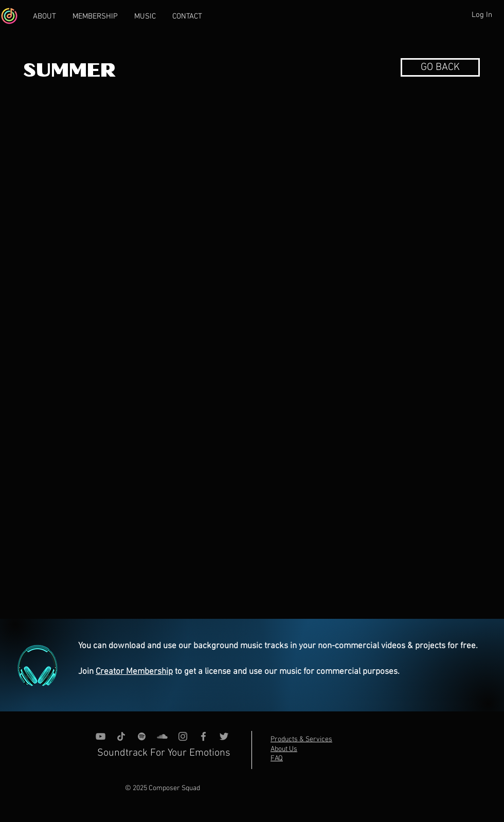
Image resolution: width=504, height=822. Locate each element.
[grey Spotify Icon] (142, 736)
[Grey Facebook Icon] (203, 736)
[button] (440, 67)
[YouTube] (101, 736)
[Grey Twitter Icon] (224, 736)
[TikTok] (121, 736)
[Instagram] (183, 736)
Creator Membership (134, 672)
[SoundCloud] (162, 736)
